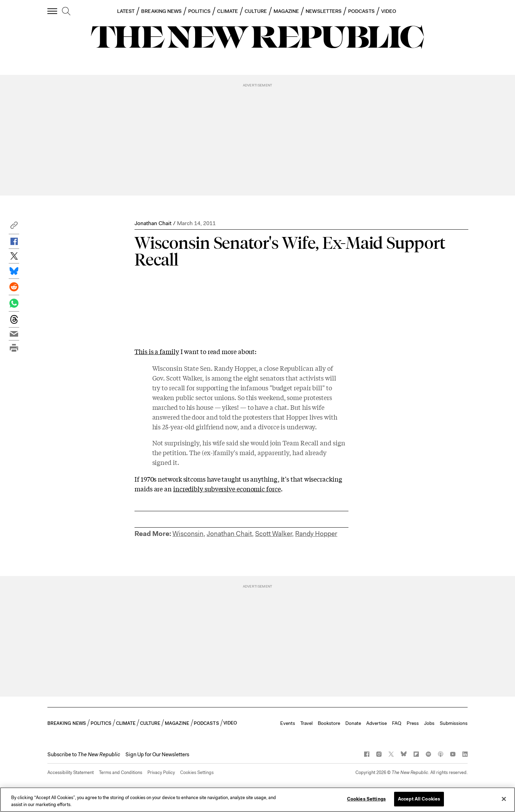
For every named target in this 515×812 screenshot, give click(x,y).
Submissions (454, 723)
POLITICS (199, 11)
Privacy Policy (161, 772)
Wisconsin (188, 534)
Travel (306, 723)
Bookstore (329, 723)
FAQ (397, 723)
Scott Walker (274, 534)
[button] (14, 227)
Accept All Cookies (419, 799)
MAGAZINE (286, 11)
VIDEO (389, 11)
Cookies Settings (197, 772)
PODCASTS (361, 11)
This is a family (157, 351)
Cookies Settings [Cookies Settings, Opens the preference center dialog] (366, 799)
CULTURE (256, 11)
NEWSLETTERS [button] (324, 11)
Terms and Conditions (121, 772)
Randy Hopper (316, 534)
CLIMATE (228, 11)
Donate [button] (353, 723)
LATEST (126, 11)
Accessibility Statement (71, 772)
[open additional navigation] (53, 11)
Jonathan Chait (153, 223)
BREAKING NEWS (161, 11)
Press (413, 723)
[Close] (504, 799)
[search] (66, 12)
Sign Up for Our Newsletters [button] (157, 754)
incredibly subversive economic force (227, 489)
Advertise (376, 723)
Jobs (429, 723)
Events (288, 723)
